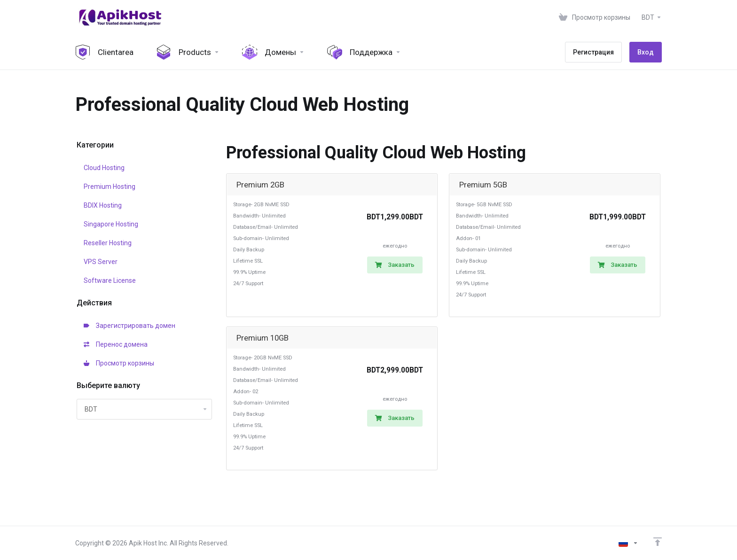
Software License (110, 280)
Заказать (395, 265)
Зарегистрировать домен (129, 326)
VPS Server (101, 262)
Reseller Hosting (108, 243)
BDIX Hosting (103, 205)
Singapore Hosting (111, 224)
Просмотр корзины (119, 363)
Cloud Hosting (104, 168)
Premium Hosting (110, 187)
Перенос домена (116, 344)
